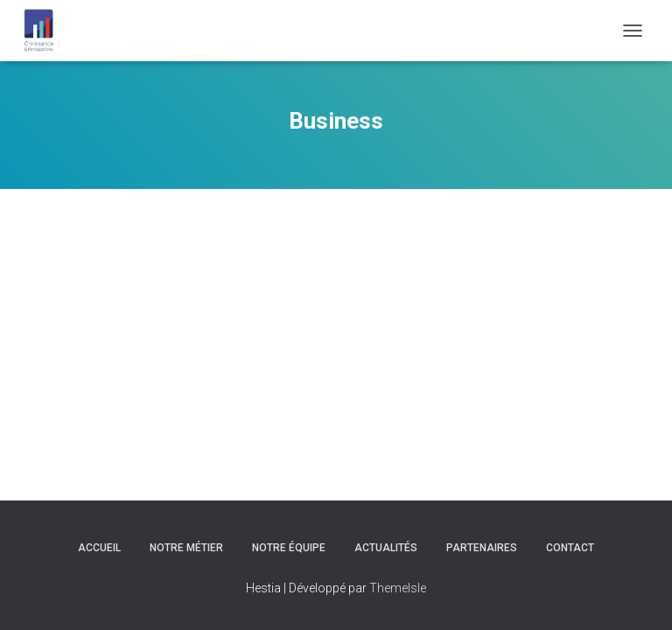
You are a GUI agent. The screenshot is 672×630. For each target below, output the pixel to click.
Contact (570, 548)
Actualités (386, 548)
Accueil (99, 548)
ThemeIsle (398, 588)
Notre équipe (289, 548)
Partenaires (482, 548)
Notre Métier (186, 548)
